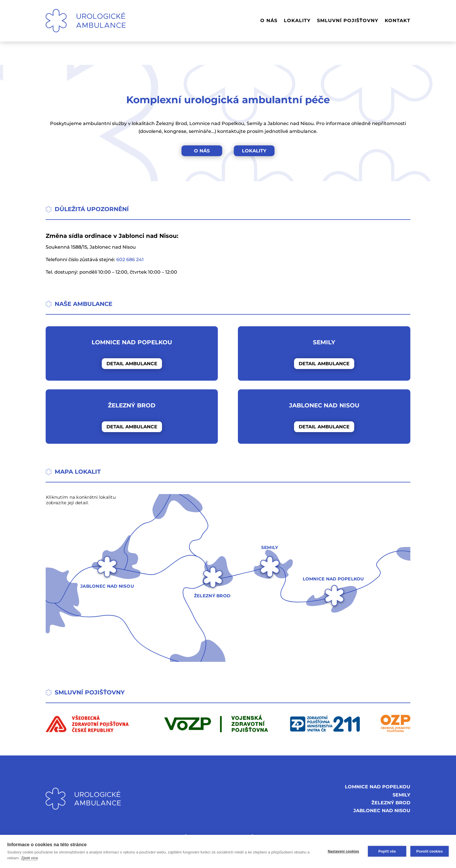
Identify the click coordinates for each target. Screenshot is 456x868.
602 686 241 (130, 260)
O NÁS (269, 21)
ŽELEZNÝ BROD (391, 803)
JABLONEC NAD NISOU (382, 811)
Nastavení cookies (343, 851)
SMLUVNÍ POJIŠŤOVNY (348, 21)
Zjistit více (30, 858)
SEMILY (401, 795)
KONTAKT (398, 21)
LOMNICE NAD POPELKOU (378, 787)
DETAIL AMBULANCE (132, 364)
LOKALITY (297, 21)
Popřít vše (387, 851)
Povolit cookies (429, 851)
